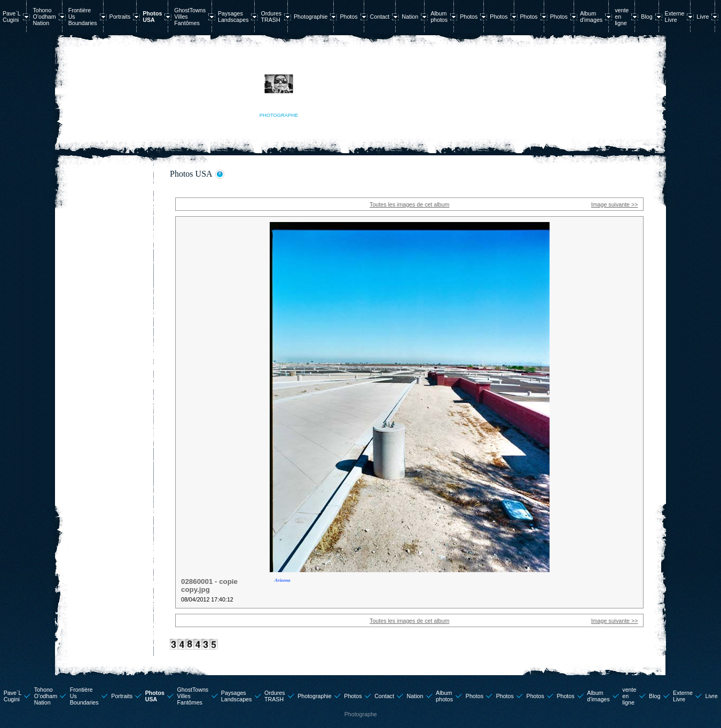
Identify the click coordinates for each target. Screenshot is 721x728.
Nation (410, 17)
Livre (703, 17)
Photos (348, 17)
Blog (646, 17)
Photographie (311, 17)
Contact (380, 17)
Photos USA (152, 17)
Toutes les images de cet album (409, 204)
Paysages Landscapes (233, 17)
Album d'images (591, 17)
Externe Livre (675, 17)
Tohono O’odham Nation (44, 17)
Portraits (120, 17)
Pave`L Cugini (11, 17)
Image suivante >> (615, 204)
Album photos (439, 17)
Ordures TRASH (271, 17)
